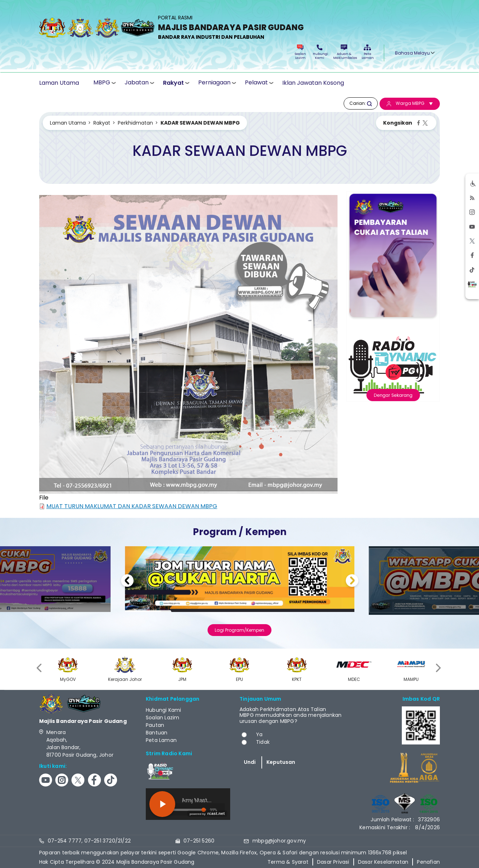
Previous (127, 582)
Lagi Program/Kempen (239, 630)
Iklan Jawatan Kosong (313, 83)
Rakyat (173, 83)
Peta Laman (367, 52)
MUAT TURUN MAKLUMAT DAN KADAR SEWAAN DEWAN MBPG (132, 506)
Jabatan (137, 82)
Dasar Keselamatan (383, 862)
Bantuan (157, 733)
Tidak (263, 742)
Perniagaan (214, 82)
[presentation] (40, 668)
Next (352, 582)
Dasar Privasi (333, 862)
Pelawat (256, 82)
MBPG (102, 82)
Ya (259, 734)
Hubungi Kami (320, 52)
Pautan (155, 725)
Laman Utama (59, 83)
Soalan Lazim (300, 52)
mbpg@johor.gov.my (279, 841)
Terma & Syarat (288, 862)
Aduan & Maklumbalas (344, 52)
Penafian (428, 862)
